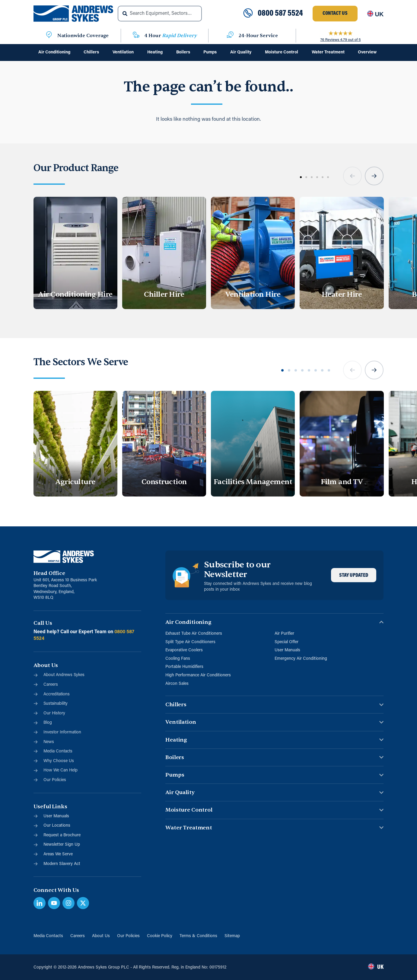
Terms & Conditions (198, 936)
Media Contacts (48, 936)
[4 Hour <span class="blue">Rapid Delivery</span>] (136, 36)
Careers (78, 936)
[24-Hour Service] (230, 36)
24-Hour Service (258, 36)
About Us (101, 936)
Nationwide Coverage (83, 36)
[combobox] (160, 14)
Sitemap (232, 936)
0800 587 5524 (280, 14)
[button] (352, 176)
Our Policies (128, 936)
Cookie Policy (160, 936)
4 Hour (171, 36)
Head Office (49, 573)
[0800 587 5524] (248, 14)
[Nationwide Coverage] (49, 36)
